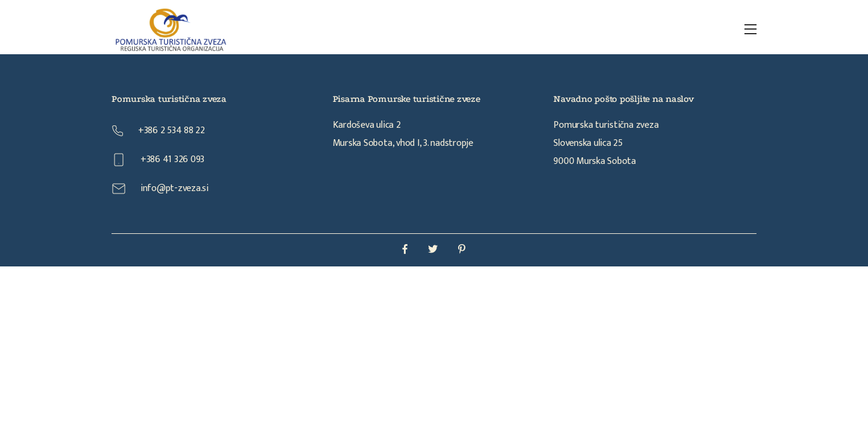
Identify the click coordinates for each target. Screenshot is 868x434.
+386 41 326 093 (158, 159)
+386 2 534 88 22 (158, 131)
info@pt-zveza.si (160, 188)
